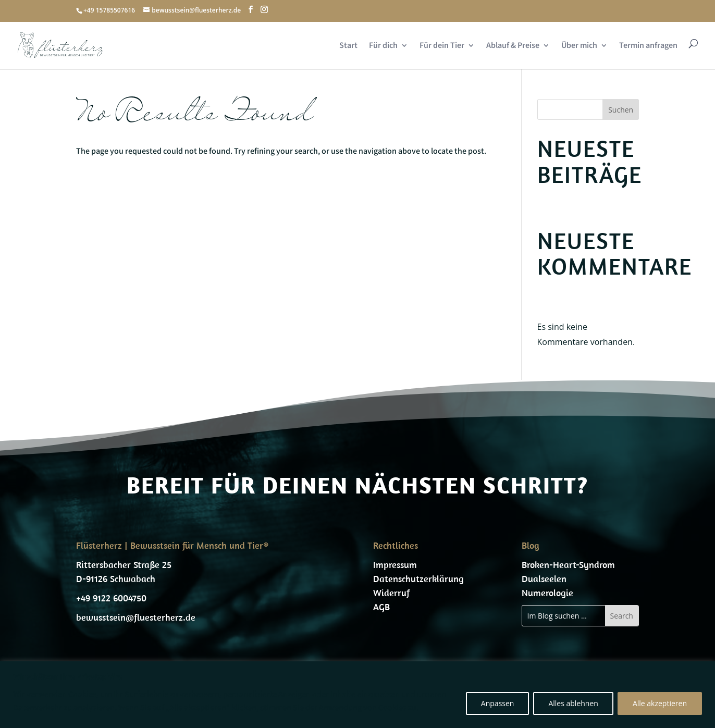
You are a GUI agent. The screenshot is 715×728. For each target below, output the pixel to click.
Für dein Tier (442, 46)
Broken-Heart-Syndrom (568, 565)
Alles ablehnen (573, 703)
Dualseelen (544, 579)
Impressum (395, 565)
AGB (381, 607)
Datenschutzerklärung (418, 579)
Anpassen (498, 703)
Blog (531, 545)
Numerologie (547, 593)
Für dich (383, 46)
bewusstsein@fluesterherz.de (136, 617)
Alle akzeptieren (660, 703)
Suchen (621, 110)
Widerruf (391, 593)
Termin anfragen (648, 46)
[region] (358, 695)
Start (348, 46)
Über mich (579, 46)
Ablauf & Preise (513, 46)
